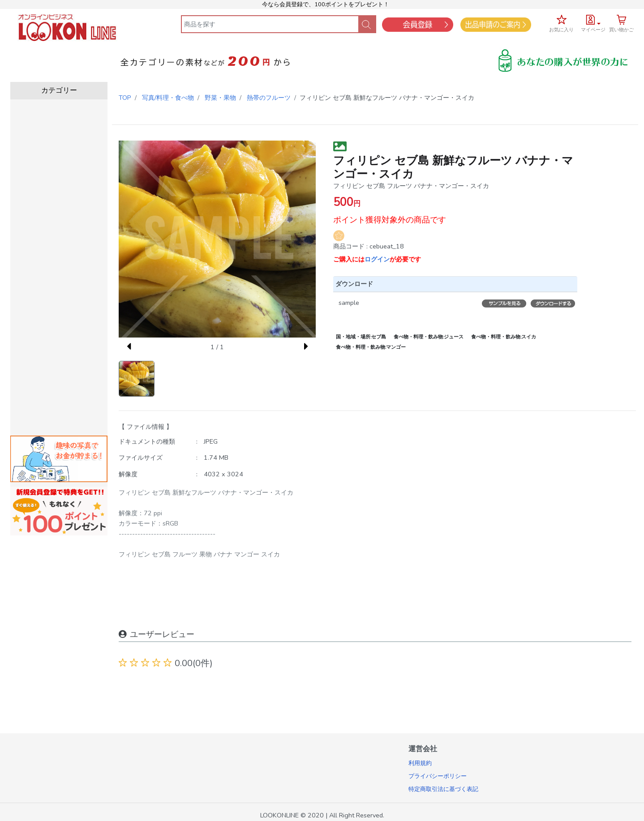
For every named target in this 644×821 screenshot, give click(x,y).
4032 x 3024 (223, 474)
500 (343, 202)
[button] (593, 22)
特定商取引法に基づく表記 (443, 789)
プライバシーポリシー (438, 776)
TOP (125, 98)
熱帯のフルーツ (269, 98)
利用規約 (420, 763)
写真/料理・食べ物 (168, 98)
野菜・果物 (220, 98)
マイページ (593, 30)
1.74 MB (216, 458)
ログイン (377, 259)
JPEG (211, 441)
